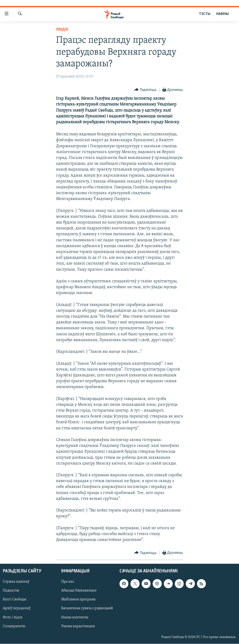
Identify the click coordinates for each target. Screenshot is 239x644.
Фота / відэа (13, 617)
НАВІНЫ (222, 14)
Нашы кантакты (75, 617)
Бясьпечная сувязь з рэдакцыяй (87, 609)
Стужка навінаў (16, 582)
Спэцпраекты (14, 626)
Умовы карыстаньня (78, 626)
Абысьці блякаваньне (79, 591)
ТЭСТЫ (205, 14)
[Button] (145, 90)
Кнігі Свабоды (15, 600)
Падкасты (11, 591)
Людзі (62, 30)
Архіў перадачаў (17, 609)
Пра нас (68, 582)
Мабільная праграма (78, 600)
